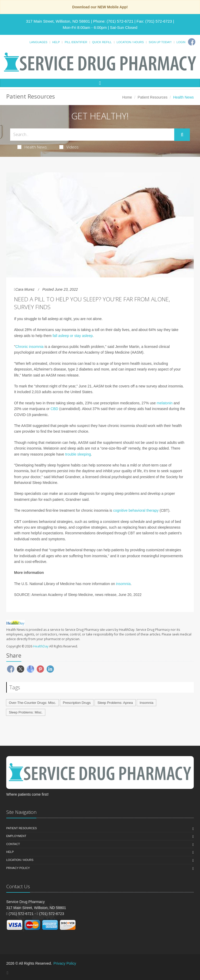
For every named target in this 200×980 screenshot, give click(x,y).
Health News (32, 147)
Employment (16, 836)
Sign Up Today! (160, 42)
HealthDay (41, 646)
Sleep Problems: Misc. (26, 712)
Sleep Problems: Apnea (115, 703)
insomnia (123, 584)
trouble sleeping (78, 454)
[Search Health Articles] (92, 135)
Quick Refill (102, 42)
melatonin (165, 403)
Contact (13, 844)
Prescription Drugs (77, 703)
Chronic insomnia (29, 347)
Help (56, 42)
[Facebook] (192, 42)
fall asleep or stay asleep (73, 336)
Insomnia (146, 703)
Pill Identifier (76, 42)
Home (127, 97)
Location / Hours (130, 42)
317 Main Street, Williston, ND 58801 (58, 21)
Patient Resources (153, 97)
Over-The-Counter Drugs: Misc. (32, 703)
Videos (69, 147)
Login (181, 42)
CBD (54, 409)
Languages (38, 42)
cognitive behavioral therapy (136, 510)
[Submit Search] (182, 135)
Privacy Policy (18, 868)
